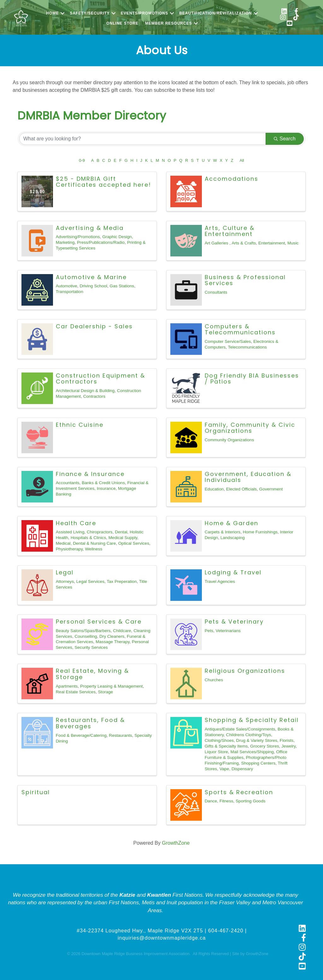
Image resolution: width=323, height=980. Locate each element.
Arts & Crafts (244, 243)
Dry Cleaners (112, 636)
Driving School (93, 286)
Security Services (91, 647)
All (242, 160)
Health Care (76, 523)
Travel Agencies (220, 581)
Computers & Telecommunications (240, 329)
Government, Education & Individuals (248, 477)
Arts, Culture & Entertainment (230, 231)
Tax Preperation (122, 581)
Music (293, 243)
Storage (106, 692)
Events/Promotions (144, 13)
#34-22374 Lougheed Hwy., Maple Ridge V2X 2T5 (140, 931)
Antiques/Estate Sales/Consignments (240, 729)
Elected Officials (241, 489)
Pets (209, 631)
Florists (287, 740)
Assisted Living (70, 532)
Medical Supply (123, 538)
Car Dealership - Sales (94, 326)
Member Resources (169, 23)
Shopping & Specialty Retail (252, 720)
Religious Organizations (245, 671)
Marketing (65, 242)
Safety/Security (90, 13)
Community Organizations (229, 440)
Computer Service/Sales (228, 341)
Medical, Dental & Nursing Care (86, 543)
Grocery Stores (264, 746)
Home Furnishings (260, 532)
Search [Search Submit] (285, 139)
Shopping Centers (258, 763)
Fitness (226, 801)
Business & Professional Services (245, 280)
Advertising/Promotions (78, 237)
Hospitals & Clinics (88, 538)
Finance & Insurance (90, 474)
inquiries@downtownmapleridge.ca (162, 938)
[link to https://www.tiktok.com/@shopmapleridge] (296, 18)
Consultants (216, 292)
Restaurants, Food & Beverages (90, 723)
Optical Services (134, 543)
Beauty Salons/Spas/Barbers (83, 631)
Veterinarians (228, 631)
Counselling (86, 636)
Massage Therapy (113, 642)
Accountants (68, 483)
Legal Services (90, 581)
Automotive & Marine (91, 277)
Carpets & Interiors (223, 532)
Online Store (122, 23)
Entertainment (272, 243)
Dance (211, 801)
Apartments (67, 686)
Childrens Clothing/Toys (249, 735)
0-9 (82, 160)
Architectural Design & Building (85, 391)
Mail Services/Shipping (252, 752)
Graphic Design (117, 237)
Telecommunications (247, 347)
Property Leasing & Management (112, 686)
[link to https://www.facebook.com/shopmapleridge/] (296, 12)
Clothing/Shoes (219, 740)
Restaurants (120, 735)
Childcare (122, 631)
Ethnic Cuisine (80, 425)
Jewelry (288, 746)
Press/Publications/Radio (101, 242)
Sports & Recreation (239, 792)
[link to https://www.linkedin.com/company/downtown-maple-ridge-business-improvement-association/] (284, 12)
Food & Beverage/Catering (81, 735)
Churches (214, 680)
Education (214, 489)
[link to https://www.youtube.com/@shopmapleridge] (290, 24)
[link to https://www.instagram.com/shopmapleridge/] (283, 18)
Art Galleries (217, 243)
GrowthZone (176, 843)
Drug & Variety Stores (257, 740)
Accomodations (232, 179)
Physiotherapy (69, 549)
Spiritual (36, 792)
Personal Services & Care (99, 622)
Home (52, 13)
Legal (65, 572)
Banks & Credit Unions (103, 483)
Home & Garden (232, 523)
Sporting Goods (250, 801)
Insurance (106, 488)
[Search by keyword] (143, 139)
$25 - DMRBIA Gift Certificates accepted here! (103, 182)
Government (271, 489)
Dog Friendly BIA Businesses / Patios (252, 379)
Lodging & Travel (233, 572)
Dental (121, 532)
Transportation (70, 292)
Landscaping (233, 538)
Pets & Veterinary (234, 622)
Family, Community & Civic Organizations (250, 428)
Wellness (94, 549)
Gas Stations (122, 286)
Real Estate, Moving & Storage (92, 674)
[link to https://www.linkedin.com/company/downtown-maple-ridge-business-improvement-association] (302, 929)
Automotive (67, 286)
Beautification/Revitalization (215, 13)
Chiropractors (100, 532)
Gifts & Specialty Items (226, 746)
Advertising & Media (90, 228)
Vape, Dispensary (236, 769)
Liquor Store (216, 752)
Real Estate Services (76, 692)
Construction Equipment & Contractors (100, 379)
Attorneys (65, 581)
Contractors (94, 396)
